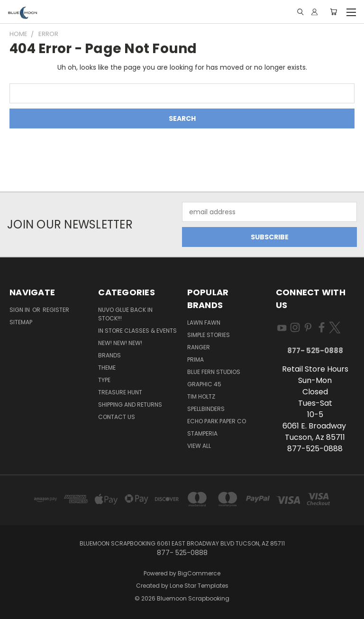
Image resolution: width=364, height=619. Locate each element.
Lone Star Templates (199, 586)
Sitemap (21, 322)
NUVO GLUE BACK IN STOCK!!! (125, 314)
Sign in (20, 310)
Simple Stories (209, 335)
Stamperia (202, 433)
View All (199, 446)
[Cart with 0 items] (333, 12)
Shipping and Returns (130, 405)
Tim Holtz (201, 396)
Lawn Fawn (204, 323)
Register (56, 310)
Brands (109, 355)
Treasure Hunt (120, 392)
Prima (196, 360)
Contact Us (117, 417)
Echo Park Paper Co (217, 421)
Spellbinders (206, 409)
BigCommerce (199, 573)
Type (104, 380)
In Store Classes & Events (137, 331)
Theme (107, 368)
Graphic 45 (204, 384)
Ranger (199, 347)
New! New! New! (120, 343)
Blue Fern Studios (214, 372)
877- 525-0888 (315, 350)
